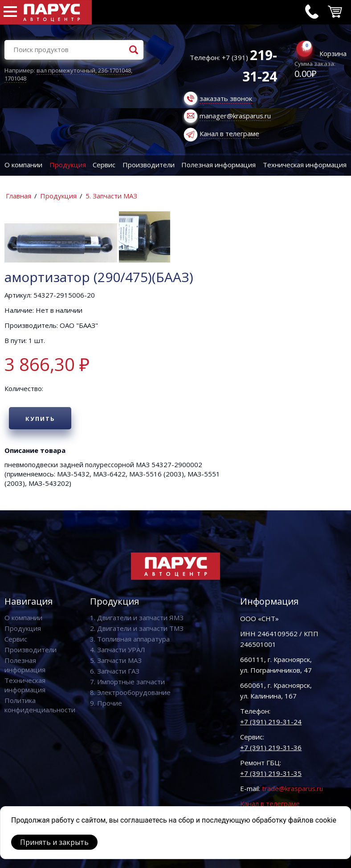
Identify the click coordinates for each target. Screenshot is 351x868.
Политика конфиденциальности (40, 705)
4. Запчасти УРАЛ (118, 650)
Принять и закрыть (54, 842)
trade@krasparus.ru (292, 788)
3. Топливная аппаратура (130, 639)
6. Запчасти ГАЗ (115, 671)
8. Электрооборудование (130, 692)
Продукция (68, 165)
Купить (40, 419)
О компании (23, 165)
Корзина (333, 53)
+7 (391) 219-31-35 (271, 773)
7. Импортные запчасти (127, 682)
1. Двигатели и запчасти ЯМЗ (137, 618)
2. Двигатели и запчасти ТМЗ (137, 628)
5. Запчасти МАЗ (111, 196)
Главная (18, 196)
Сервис (104, 165)
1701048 (15, 78)
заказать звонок (226, 98)
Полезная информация (218, 165)
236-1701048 (114, 70)
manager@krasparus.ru (235, 116)
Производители (149, 165)
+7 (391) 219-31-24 (271, 722)
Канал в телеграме (229, 133)
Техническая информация (25, 685)
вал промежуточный (66, 70)
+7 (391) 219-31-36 (271, 747)
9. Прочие (106, 703)
